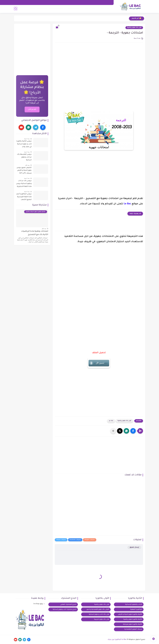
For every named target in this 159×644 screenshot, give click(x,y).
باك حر (111, 421)
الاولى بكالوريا (90, 9)
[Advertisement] (99, 63)
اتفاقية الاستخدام (97, 2)
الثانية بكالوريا (106, 9)
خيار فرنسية (39, 2)
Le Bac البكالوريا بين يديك (117, 640)
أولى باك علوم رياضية (134, 28)
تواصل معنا (70, 2)
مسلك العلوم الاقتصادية (133, 629)
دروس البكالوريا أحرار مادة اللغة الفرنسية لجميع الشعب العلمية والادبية (24, 197)
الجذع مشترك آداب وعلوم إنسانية (65, 609)
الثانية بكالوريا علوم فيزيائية (133, 624)
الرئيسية (108, 2)
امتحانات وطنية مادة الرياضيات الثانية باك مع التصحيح (35, 233)
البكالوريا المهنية (55, 9)
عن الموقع (49, 2)
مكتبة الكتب (59, 2)
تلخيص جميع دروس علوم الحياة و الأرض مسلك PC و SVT (24, 171)
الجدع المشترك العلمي (68, 604)
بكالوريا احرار (41, 9)
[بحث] (16, 9)
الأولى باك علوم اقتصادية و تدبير (98, 609)
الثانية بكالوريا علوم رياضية (133, 619)
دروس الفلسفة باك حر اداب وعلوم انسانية (24, 157)
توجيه (32, 9)
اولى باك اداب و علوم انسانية (99, 614)
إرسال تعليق (134, 547)
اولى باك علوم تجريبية (102, 619)
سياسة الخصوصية (82, 2)
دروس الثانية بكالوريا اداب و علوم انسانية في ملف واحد (24, 144)
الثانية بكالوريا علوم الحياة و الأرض (130, 614)
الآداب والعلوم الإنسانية (134, 604)
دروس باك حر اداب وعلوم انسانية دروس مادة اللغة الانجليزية (24, 184)
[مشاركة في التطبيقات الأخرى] (113, 431)
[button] (133, 431)
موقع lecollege (38, 604)
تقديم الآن (32, 109)
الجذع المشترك (73, 9)
